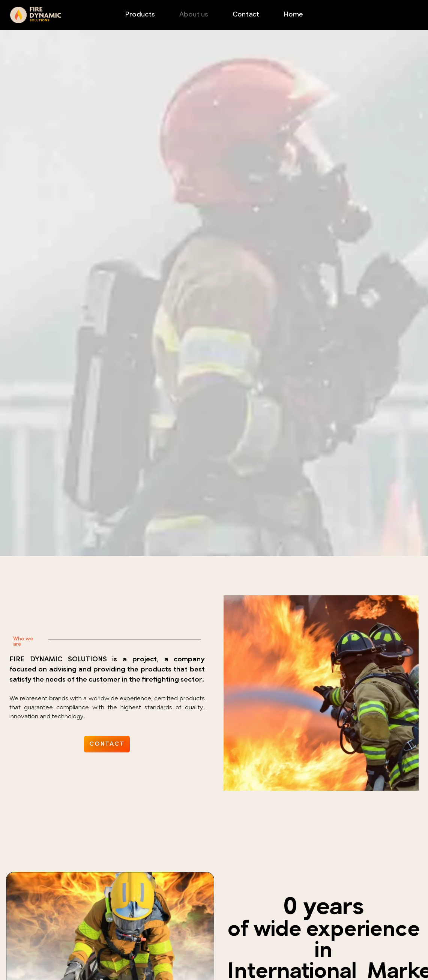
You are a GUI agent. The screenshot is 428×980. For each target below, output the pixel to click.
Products (140, 15)
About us (194, 15)
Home (293, 15)
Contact (246, 15)
